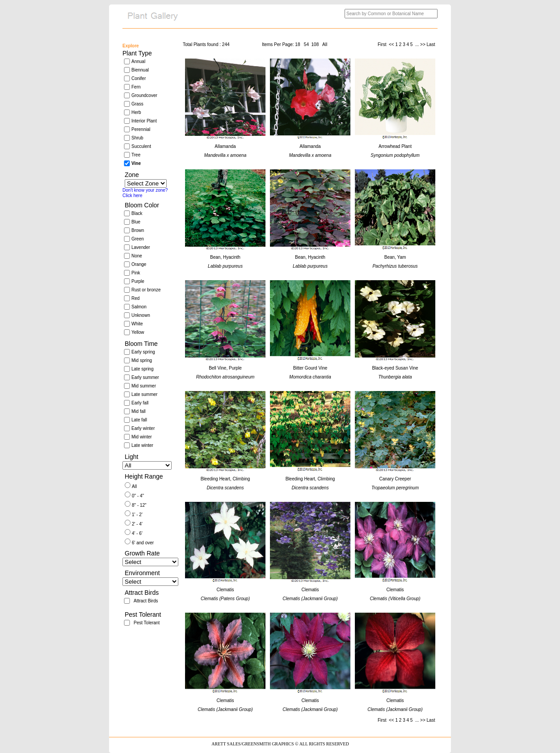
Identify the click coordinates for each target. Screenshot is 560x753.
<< (392, 44)
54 (306, 44)
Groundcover (144, 95)
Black (137, 213)
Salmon (139, 307)
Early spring (143, 352)
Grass (137, 104)
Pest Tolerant (147, 623)
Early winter (143, 428)
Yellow (138, 332)
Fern (136, 87)
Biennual (140, 70)
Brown (138, 230)
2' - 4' (137, 524)
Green (138, 239)
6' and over (143, 543)
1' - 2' (137, 515)
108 (315, 44)
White (137, 324)
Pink (136, 273)
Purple (138, 281)
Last (432, 44)
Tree (136, 155)
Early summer (145, 377)
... (417, 44)
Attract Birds (146, 601)
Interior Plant (144, 121)
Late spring (142, 369)
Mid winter (142, 437)
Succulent (141, 146)
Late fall (139, 420)
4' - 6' (137, 533)
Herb (136, 112)
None (137, 256)
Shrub (137, 138)
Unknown (141, 315)
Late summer (144, 394)
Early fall (140, 403)
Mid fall (139, 411)
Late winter (142, 445)
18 (297, 44)
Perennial (141, 129)
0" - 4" (138, 496)
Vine (136, 163)
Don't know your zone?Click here (145, 193)
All (134, 486)
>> (423, 44)
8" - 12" (139, 505)
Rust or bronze (146, 290)
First (383, 44)
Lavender (141, 247)
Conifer (139, 78)
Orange (139, 264)
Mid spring (142, 360)
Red (135, 298)
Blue (136, 222)
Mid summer (144, 386)
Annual (138, 61)
